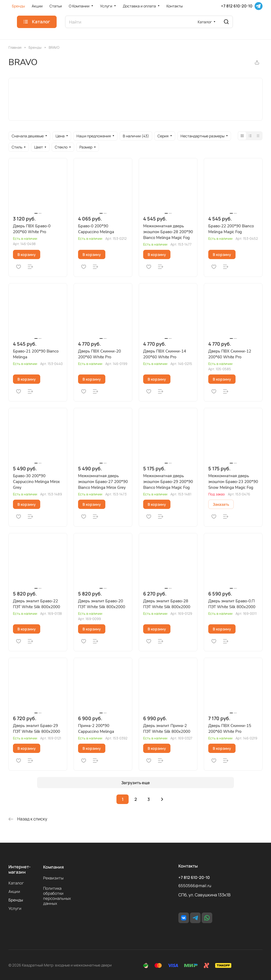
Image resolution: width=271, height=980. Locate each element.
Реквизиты (53, 878)
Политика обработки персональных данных (57, 896)
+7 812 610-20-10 (237, 6)
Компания (53, 867)
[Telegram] (259, 6)
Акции (14, 891)
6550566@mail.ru (195, 886)
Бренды (16, 900)
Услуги (15, 908)
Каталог (16, 883)
